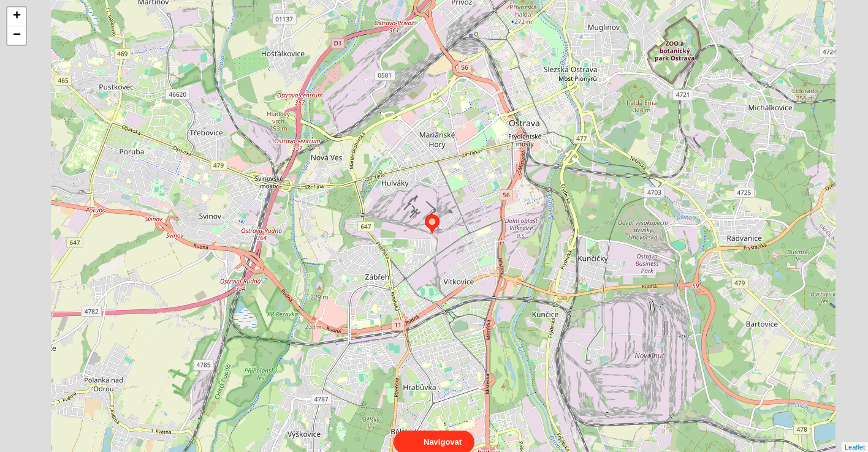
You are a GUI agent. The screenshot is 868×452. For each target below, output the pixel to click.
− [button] (17, 36)
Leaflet (855, 436)
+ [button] (17, 17)
